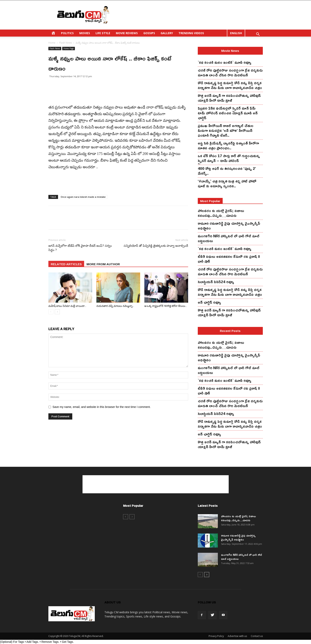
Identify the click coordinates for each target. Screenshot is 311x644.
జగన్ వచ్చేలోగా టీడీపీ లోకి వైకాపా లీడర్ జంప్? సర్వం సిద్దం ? (80, 248)
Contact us (257, 636)
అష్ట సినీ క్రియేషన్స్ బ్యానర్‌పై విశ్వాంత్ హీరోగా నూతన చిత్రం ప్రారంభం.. (228, 145)
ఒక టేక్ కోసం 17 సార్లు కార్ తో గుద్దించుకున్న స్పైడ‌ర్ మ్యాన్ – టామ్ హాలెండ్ (229, 158)
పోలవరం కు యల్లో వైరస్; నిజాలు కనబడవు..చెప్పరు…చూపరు (221, 213)
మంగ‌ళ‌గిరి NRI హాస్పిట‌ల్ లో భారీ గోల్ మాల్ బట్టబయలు (229, 238)
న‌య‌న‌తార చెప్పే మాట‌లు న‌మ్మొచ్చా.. (115, 306)
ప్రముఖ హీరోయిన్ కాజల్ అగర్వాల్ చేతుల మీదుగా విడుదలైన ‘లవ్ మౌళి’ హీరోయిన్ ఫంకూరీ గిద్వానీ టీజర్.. (226, 130)
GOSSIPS (149, 33)
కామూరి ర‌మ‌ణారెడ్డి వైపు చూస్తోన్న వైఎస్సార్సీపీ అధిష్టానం (229, 226)
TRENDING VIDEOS (191, 33)
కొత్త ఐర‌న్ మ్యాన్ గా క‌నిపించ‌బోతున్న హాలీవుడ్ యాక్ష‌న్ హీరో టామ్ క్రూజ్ (229, 98)
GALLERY (167, 33)
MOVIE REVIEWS (127, 33)
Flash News (66, 43)
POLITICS (67, 33)
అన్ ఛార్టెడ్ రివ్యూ (209, 302)
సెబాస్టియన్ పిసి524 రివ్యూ (216, 282)
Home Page (69, 48)
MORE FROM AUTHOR (103, 264)
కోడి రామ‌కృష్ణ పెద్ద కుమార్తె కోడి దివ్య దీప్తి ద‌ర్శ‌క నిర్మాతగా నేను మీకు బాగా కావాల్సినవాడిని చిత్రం (230, 85)
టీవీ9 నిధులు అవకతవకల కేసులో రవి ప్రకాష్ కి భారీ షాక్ (229, 259)
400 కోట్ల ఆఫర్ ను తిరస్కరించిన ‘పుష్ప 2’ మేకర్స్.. (227, 171)
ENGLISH (236, 33)
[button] (258, 35)
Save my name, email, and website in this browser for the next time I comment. (102, 407)
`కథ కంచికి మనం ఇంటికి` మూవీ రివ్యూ (225, 62)
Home (52, 43)
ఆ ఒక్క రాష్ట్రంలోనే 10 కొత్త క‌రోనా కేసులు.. (166, 306)
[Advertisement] (190, 15)
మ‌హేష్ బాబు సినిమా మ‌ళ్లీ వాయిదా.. (67, 306)
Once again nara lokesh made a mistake (83, 197)
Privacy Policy (216, 636)
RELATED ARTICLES (66, 264)
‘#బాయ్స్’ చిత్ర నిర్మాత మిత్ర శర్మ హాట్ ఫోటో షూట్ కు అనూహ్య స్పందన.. (227, 183)
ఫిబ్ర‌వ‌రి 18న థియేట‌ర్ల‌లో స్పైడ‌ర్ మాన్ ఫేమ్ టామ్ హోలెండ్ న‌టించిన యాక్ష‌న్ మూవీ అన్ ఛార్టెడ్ (228, 113)
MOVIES (85, 33)
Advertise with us (237, 636)
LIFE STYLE (103, 33)
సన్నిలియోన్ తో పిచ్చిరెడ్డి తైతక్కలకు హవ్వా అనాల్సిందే (156, 246)
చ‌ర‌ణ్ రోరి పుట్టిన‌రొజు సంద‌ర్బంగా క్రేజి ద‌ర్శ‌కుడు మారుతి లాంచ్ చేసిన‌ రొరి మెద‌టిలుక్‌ (230, 73)
